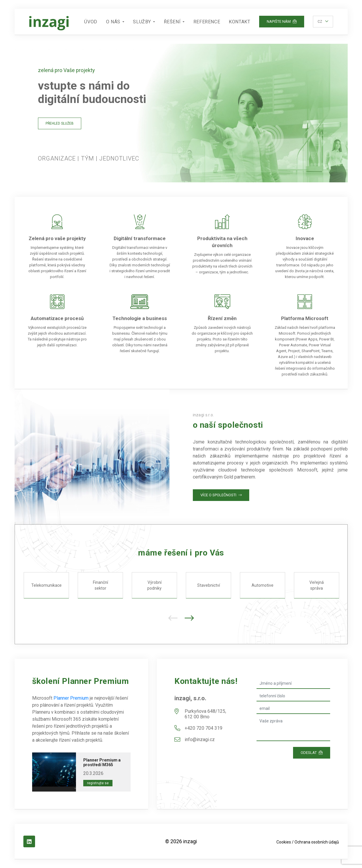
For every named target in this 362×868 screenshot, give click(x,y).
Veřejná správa (317, 585)
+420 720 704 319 (203, 728)
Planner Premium (71, 698)
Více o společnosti (221, 495)
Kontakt (239, 22)
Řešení (172, 22)
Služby (142, 22)
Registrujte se (98, 783)
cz (320, 22)
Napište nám (282, 21)
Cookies (284, 842)
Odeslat (312, 753)
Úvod (91, 22)
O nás (113, 22)
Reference (207, 22)
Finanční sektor (100, 585)
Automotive (263, 585)
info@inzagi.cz (200, 739)
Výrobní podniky (154, 585)
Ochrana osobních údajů (317, 842)
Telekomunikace (46, 585)
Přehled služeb (60, 123)
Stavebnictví (208, 585)
